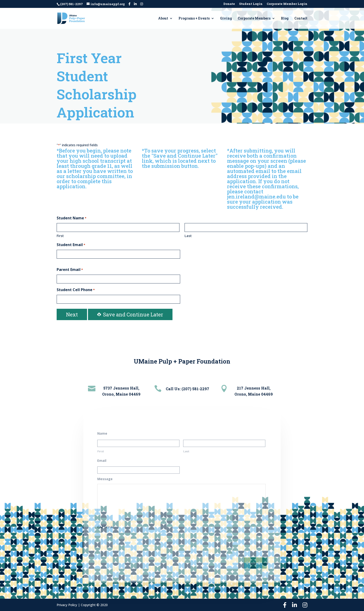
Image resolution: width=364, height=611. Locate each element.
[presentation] (133, 538)
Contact (301, 19)
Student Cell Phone (76, 290)
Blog (285, 19)
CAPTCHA (105, 524)
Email (102, 458)
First (60, 236)
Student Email (71, 245)
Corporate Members (254, 19)
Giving (226, 19)
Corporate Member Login (287, 4)
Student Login (251, 4)
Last (188, 236)
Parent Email (70, 270)
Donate (229, 4)
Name (102, 430)
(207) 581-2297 (71, 4)
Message (105, 476)
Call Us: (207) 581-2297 (187, 389)
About (163, 19)
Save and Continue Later (130, 314)
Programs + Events (194, 19)
